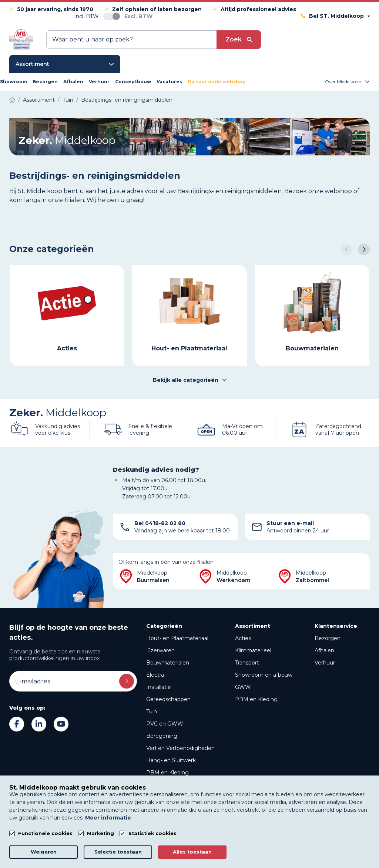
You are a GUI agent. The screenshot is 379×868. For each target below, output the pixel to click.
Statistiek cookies (152, 833)
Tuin (152, 711)
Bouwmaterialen (168, 663)
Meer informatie (108, 818)
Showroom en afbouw (264, 675)
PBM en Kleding (167, 773)
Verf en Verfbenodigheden (180, 748)
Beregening (162, 736)
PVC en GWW (165, 724)
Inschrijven (127, 681)
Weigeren (44, 852)
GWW (243, 687)
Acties (243, 638)
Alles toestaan (192, 852)
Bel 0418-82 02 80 (160, 523)
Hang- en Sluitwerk (171, 760)
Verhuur (325, 663)
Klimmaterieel (253, 650)
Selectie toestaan (118, 852)
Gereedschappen (168, 699)
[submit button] (239, 40)
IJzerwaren (160, 650)
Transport (247, 663)
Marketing (100, 833)
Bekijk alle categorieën (190, 380)
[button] (346, 249)
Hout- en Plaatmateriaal (177, 638)
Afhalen (324, 650)
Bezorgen (328, 638)
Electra (155, 675)
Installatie (159, 687)
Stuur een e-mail (290, 523)
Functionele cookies (45, 833)
